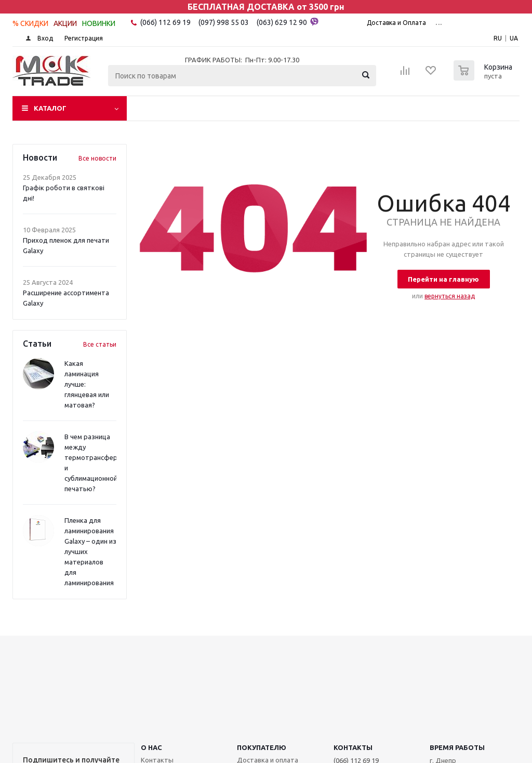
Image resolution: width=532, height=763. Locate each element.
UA (514, 38)
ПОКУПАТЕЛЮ (262, 747)
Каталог (50, 108)
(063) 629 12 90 (288, 22)
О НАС (151, 747)
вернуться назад (450, 296)
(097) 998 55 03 (224, 22)
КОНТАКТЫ (353, 747)
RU (498, 38)
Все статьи (100, 344)
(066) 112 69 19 (165, 22)
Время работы (457, 747)
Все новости (97, 158)
